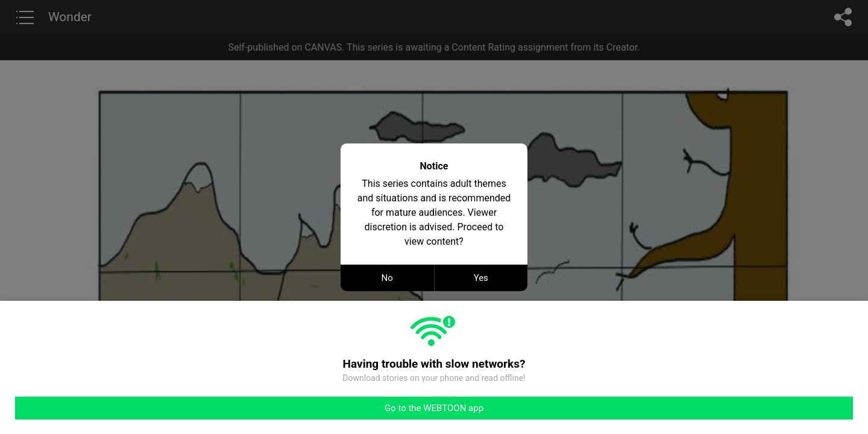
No (387, 278)
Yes (481, 278)
